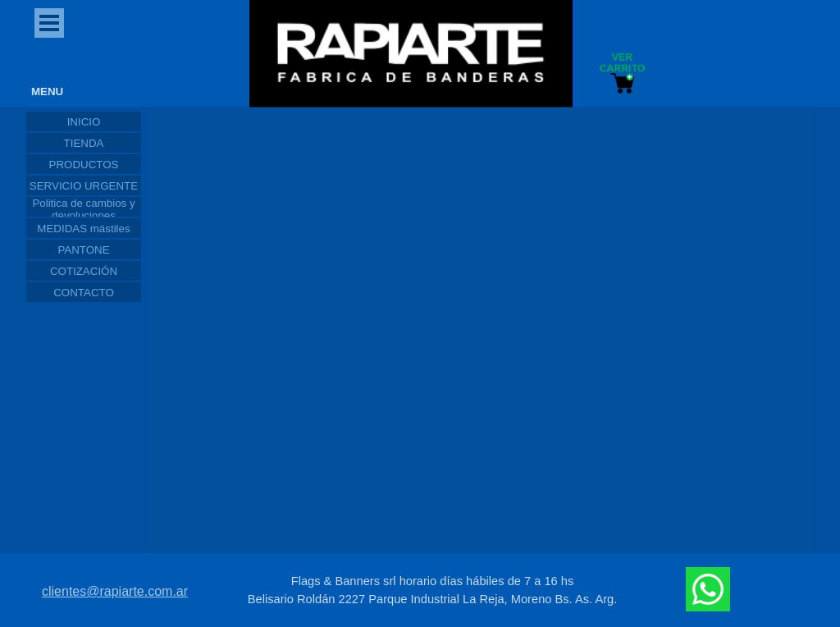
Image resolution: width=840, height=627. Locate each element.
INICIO (84, 122)
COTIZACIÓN (84, 271)
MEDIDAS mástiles (83, 229)
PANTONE (83, 250)
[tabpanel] (432, 590)
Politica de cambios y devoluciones (83, 209)
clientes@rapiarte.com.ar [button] (115, 591)
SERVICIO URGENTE (84, 186)
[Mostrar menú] (49, 23)
